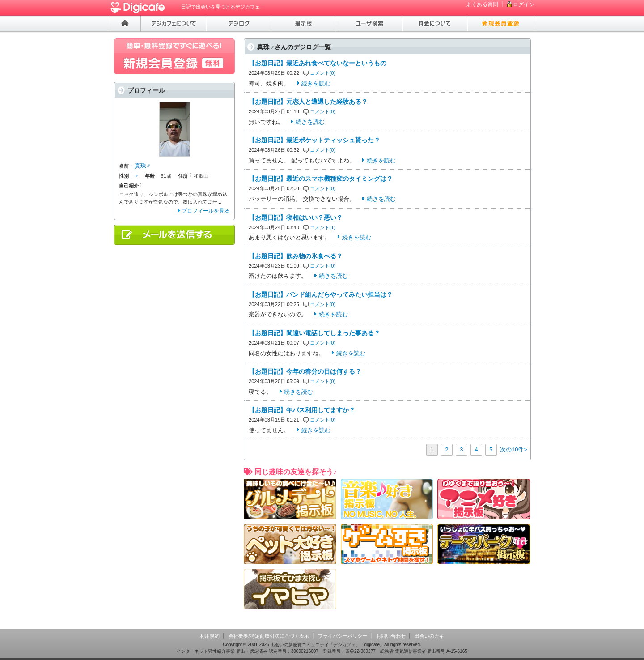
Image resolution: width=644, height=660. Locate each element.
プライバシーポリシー (343, 636)
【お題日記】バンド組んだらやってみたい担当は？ (321, 294)
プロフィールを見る (206, 211)
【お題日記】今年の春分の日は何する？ (305, 371)
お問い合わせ (391, 636)
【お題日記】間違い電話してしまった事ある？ (314, 333)
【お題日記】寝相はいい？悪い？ (296, 217)
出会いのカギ (429, 636)
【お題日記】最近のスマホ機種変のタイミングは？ (321, 179)
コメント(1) (323, 227)
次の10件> (514, 449)
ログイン (524, 4)
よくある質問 (482, 4)
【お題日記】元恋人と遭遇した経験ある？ (308, 102)
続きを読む (316, 83)
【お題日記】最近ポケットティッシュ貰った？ (314, 140)
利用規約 (210, 636)
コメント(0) (323, 73)
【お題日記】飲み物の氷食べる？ (296, 256)
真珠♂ (143, 166)
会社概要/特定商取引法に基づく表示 (269, 636)
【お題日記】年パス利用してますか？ (302, 410)
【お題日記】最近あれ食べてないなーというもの (318, 63)
